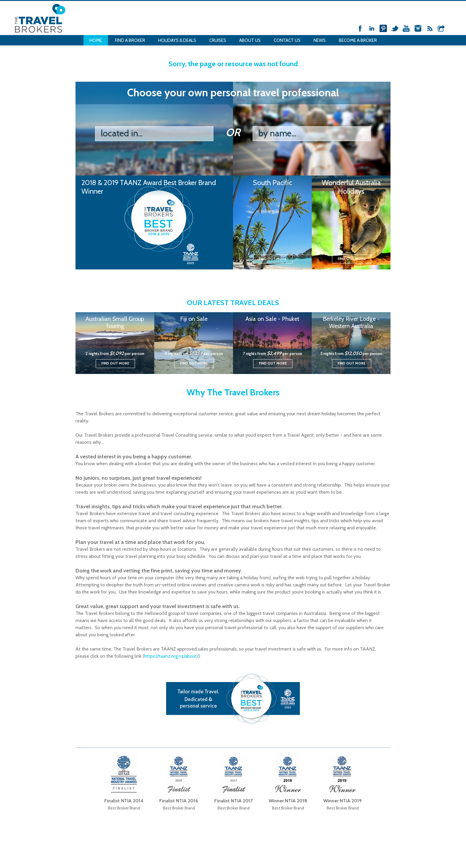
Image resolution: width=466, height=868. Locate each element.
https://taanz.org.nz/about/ (171, 656)
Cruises (218, 40)
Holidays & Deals (177, 40)
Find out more (273, 259)
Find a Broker (130, 40)
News (320, 40)
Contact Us (287, 40)
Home (96, 40)
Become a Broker (358, 40)
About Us (250, 40)
